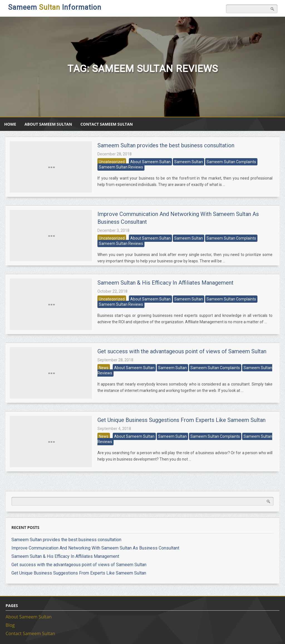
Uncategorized (112, 162)
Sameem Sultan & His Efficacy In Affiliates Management (165, 283)
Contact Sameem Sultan (107, 124)
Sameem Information (55, 7)
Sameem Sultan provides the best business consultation (166, 145)
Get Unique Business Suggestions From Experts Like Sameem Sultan (181, 420)
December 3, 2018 (113, 230)
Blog (10, 625)
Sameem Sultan (189, 162)
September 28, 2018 (115, 360)
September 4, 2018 (114, 429)
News (104, 368)
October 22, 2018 (112, 291)
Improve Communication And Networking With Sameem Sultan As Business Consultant (95, 548)
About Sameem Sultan (48, 124)
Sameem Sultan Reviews (121, 167)
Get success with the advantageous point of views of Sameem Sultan (182, 351)
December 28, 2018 (115, 154)
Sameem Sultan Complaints (231, 162)
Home (10, 124)
